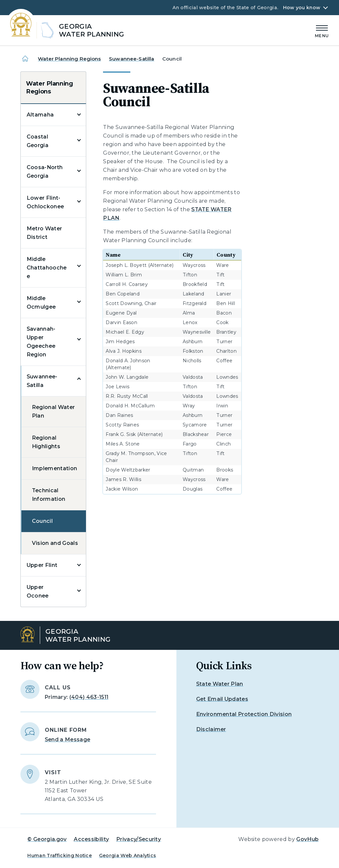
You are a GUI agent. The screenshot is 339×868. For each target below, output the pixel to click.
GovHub (307, 839)
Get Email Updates (222, 699)
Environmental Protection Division (244, 714)
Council (42, 521)
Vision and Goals (55, 543)
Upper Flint (42, 565)
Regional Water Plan (53, 411)
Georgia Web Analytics (128, 855)
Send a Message (67, 740)
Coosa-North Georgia (45, 172)
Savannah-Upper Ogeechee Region (41, 342)
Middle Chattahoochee (47, 268)
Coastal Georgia (38, 141)
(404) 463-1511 (89, 697)
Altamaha (40, 115)
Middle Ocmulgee (41, 303)
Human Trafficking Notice (60, 855)
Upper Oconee (38, 591)
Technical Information (49, 495)
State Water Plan (220, 684)
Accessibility (91, 839)
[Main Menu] (322, 30)
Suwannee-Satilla (131, 59)
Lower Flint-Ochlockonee (45, 202)
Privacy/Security (139, 839)
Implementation (54, 468)
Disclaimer (211, 729)
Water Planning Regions (69, 59)
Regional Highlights (46, 442)
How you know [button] (302, 8)
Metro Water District (44, 233)
